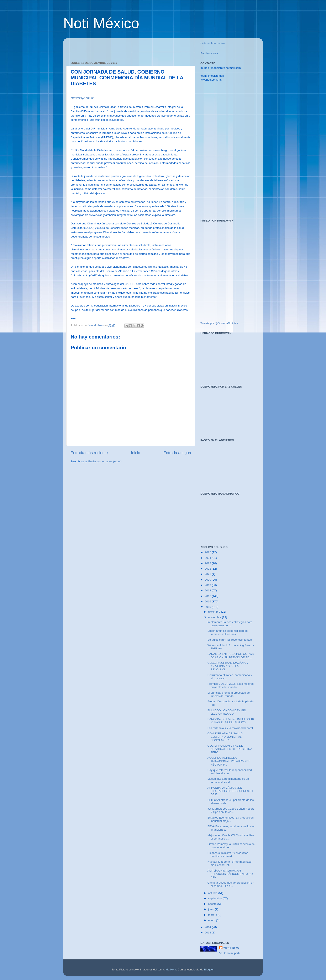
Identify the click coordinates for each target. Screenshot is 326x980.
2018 (208, 590)
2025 (208, 552)
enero (212, 920)
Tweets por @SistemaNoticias (219, 323)
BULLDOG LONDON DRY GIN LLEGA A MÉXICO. (227, 712)
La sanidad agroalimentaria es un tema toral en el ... (228, 780)
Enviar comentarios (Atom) (105, 461)
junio (211, 909)
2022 (208, 569)
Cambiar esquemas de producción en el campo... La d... (231, 884)
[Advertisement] (119, 48)
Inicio (136, 453)
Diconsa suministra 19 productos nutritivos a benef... (228, 855)
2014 (208, 927)
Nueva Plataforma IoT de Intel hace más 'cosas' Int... (230, 863)
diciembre (215, 612)
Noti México (101, 23)
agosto (213, 904)
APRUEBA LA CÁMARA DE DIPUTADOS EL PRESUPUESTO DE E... (230, 791)
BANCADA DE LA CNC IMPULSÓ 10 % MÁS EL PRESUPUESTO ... (231, 721)
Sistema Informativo (213, 43)
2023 (208, 563)
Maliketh (171, 970)
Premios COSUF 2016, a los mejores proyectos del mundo (231, 685)
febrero (213, 915)
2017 (208, 596)
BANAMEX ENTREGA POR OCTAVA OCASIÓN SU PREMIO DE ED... (231, 656)
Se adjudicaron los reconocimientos (230, 640)
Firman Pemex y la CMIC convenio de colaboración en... (231, 846)
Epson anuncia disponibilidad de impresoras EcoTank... (228, 632)
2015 (208, 607)
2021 (208, 574)
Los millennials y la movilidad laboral (230, 728)
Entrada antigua (177, 453)
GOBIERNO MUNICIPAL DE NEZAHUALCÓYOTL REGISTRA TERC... (230, 749)
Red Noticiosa (209, 53)
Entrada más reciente (89, 453)
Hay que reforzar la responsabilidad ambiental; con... (230, 772)
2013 (208, 933)
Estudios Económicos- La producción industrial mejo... (231, 819)
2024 (208, 558)
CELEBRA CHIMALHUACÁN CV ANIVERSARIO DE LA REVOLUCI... (228, 666)
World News (231, 948)
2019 (208, 585)
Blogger (209, 970)
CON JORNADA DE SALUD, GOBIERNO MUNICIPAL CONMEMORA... (225, 737)
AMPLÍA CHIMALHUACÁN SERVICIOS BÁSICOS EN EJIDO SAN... (230, 874)
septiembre (215, 898)
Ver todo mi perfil (230, 953)
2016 (208, 601)
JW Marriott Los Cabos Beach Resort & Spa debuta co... (231, 810)
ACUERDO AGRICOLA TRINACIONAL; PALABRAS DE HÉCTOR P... (229, 761)
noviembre (215, 617)
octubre (213, 893)
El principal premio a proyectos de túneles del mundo (229, 694)
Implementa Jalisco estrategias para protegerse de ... (230, 624)
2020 (208, 580)
